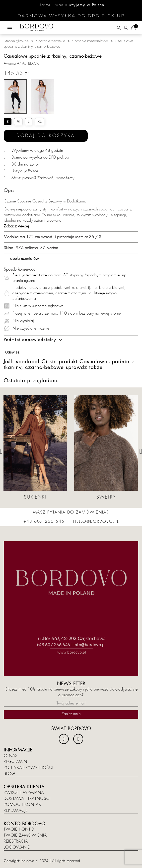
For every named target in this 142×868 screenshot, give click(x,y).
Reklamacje (16, 811)
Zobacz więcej (16, 226)
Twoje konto (19, 829)
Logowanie (17, 847)
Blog (9, 774)
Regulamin (15, 762)
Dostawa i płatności (27, 799)
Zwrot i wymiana (24, 793)
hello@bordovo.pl (96, 521)
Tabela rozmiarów (21, 259)
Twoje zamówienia (25, 835)
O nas (11, 756)
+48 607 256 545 (44, 521)
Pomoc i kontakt (23, 805)
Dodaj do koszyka (46, 136)
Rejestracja (16, 841)
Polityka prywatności (29, 768)
